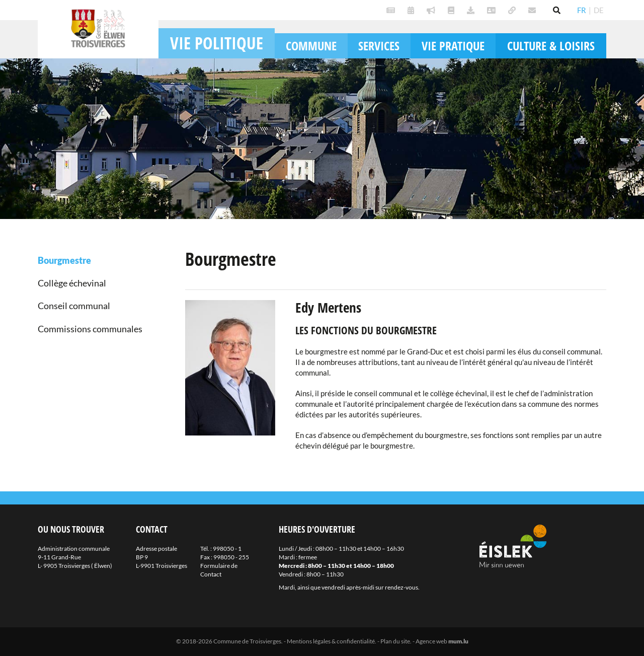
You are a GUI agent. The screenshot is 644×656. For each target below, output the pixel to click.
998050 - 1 (227, 549)
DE (599, 10)
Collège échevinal (72, 283)
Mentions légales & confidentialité (331, 641)
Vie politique (217, 43)
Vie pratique (453, 46)
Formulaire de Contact (219, 570)
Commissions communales (90, 329)
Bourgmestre (64, 260)
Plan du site (395, 641)
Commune (311, 46)
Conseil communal (74, 306)
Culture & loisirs (551, 46)
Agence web (431, 641)
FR (582, 10)
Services (379, 46)
